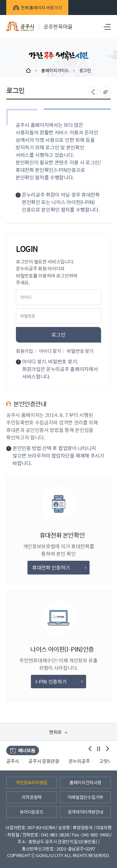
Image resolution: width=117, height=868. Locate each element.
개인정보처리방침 (32, 782)
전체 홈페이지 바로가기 (37, 8)
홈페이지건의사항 (85, 782)
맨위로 (58, 732)
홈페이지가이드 (55, 70)
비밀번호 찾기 (80, 351)
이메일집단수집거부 (85, 797)
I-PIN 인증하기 (59, 682)
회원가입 (24, 351)
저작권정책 (32, 797)
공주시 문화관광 (44, 761)
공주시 (13, 761)
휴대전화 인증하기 (59, 567)
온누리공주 (79, 761)
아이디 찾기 (50, 351)
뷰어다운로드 (32, 812)
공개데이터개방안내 (85, 812)
